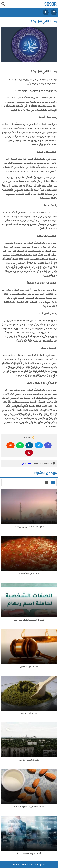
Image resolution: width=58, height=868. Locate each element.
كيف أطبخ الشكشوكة (29, 573)
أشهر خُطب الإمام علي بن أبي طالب (29, 527)
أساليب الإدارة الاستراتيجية (29, 853)
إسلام (25, 463)
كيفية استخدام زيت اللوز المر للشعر (29, 807)
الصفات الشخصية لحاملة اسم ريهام (29, 620)
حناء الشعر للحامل (29, 713)
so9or (50, 4)
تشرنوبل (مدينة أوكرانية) (29, 760)
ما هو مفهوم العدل (29, 667)
